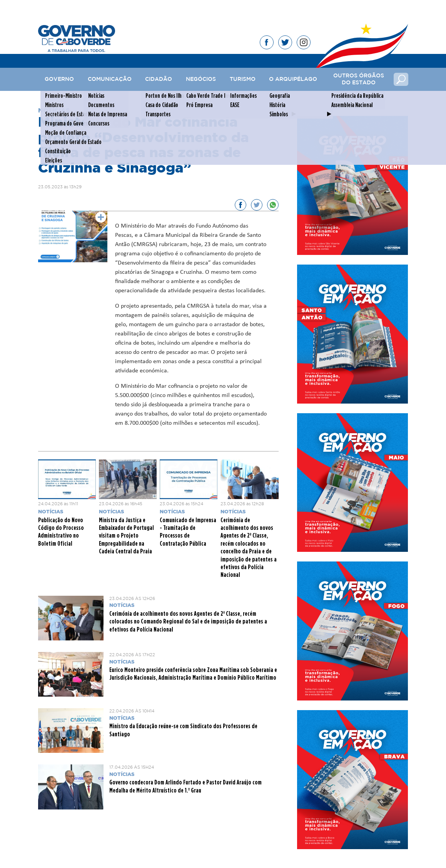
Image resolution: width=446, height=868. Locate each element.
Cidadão (159, 79)
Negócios (201, 79)
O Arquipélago (293, 79)
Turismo (243, 79)
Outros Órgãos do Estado (359, 79)
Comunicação (110, 79)
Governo (59, 79)
